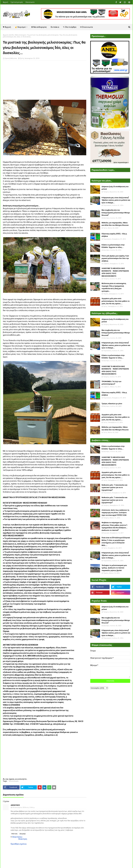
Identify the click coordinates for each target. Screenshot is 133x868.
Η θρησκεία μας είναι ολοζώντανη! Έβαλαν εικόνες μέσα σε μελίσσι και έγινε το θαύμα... (116, 200)
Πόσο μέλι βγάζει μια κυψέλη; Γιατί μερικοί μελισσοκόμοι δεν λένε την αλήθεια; (115, 258)
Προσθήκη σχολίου (19, 844)
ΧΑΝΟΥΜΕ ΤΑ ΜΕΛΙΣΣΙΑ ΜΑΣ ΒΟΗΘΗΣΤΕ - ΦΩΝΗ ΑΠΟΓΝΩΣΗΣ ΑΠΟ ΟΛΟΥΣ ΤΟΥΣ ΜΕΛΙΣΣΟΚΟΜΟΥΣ (115, 272)
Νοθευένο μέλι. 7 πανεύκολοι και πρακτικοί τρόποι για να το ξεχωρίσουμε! (114, 488)
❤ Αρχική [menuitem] (7, 27)
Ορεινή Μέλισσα (11, 58)
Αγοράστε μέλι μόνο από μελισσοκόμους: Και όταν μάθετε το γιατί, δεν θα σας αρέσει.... (116, 301)
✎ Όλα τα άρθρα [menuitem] (70, 27)
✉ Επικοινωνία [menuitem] (86, 27)
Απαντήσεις (17, 837)
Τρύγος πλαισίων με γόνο (112, 404)
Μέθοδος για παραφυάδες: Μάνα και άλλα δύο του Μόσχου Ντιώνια (115, 224)
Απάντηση (14, 834)
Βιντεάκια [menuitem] (55, 27)
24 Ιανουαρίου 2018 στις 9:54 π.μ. (24, 807)
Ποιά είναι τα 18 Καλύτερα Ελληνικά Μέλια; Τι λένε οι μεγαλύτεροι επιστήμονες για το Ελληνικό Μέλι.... (116, 541)
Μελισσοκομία (20, 35)
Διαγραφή (23, 834)
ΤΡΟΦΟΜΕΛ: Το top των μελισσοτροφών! (111, 383)
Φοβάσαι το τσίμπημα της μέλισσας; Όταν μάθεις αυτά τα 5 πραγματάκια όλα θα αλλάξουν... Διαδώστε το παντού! (114, 526)
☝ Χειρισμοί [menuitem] (20, 27)
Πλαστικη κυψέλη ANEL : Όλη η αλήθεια (114, 235)
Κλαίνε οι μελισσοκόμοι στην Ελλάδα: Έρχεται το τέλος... (113, 246)
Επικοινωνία (30, 2)
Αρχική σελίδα (8, 35)
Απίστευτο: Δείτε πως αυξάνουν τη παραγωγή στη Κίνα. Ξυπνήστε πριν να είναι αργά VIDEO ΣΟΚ (115, 513)
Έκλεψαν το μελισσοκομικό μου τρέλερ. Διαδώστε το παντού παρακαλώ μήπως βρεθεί (114, 568)
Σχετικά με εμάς (17, 2)
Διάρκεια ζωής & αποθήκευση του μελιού (115, 188)
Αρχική (5, 2)
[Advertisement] (45, 82)
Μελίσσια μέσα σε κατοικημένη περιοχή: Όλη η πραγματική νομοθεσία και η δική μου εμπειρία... (114, 287)
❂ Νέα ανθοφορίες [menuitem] (39, 27)
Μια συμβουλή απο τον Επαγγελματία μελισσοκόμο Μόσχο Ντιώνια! (116, 213)
